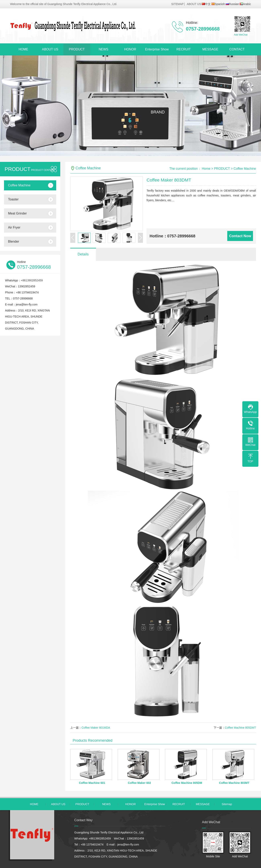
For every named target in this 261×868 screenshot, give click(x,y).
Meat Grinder (17, 213)
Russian (232, 4)
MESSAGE (210, 49)
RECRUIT (184, 49)
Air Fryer (14, 227)
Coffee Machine (19, 185)
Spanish (218, 4)
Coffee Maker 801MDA (96, 728)
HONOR (130, 49)
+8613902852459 (32, 280)
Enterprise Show (157, 49)
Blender (14, 242)
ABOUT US (194, 4)
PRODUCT (77, 49)
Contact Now (240, 236)
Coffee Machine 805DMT (240, 728)
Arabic (245, 4)
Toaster (13, 199)
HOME (23, 49)
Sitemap (227, 804)
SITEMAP (177, 4)
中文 (206, 4)
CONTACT (237, 49)
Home (206, 169)
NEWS (104, 49)
